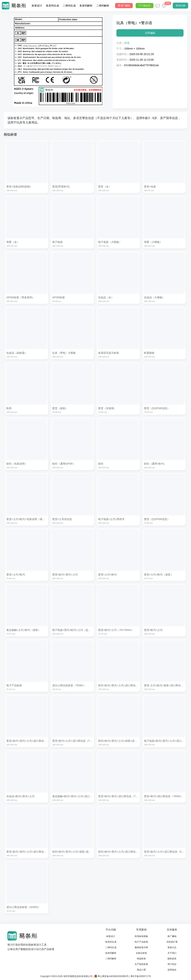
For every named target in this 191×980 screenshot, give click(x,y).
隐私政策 (172, 959)
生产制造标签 (141, 964)
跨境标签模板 (141, 936)
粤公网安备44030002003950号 (111, 976)
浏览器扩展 (172, 942)
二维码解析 (103, 6)
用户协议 (172, 964)
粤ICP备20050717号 (141, 976)
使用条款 (172, 970)
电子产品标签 (141, 942)
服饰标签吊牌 (141, 947)
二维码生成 (69, 6)
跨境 (127, 43)
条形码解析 (86, 6)
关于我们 (172, 953)
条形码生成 (52, 6)
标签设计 (37, 6)
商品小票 (141, 970)
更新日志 (172, 947)
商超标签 (141, 959)
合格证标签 (141, 953)
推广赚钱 (172, 936)
